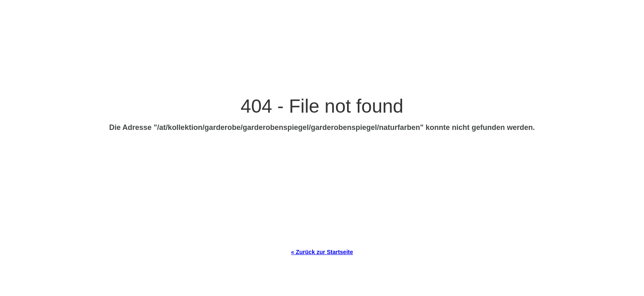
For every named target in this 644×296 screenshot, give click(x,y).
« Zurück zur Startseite (322, 252)
